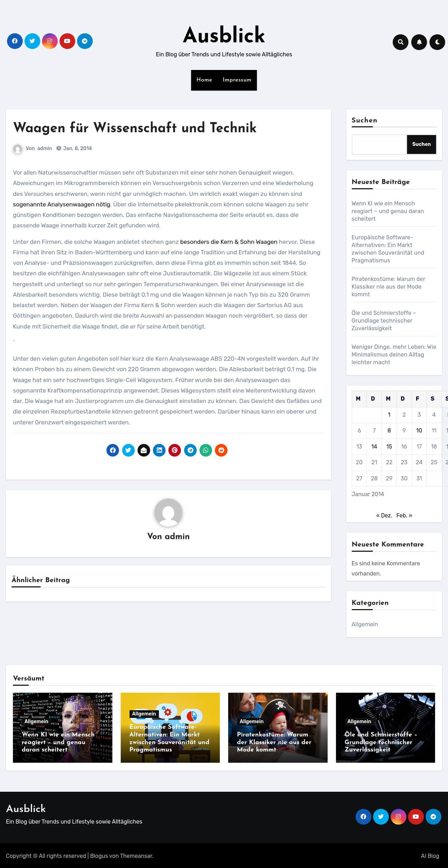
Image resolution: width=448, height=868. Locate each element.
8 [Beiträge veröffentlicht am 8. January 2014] (389, 431)
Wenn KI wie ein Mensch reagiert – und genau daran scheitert (388, 211)
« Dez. (384, 516)
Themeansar (136, 855)
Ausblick (224, 37)
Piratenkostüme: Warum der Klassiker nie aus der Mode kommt (388, 287)
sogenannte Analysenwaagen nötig (62, 204)
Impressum (237, 80)
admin (45, 149)
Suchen (365, 121)
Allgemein (365, 624)
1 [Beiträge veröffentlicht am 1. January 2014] (389, 415)
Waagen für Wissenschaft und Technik (135, 129)
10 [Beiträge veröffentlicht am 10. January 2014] (419, 431)
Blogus (99, 855)
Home (204, 80)
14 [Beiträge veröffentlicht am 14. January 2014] (374, 447)
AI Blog (430, 855)
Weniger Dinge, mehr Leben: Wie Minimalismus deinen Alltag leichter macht (394, 355)
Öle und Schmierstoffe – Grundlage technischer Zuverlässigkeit (384, 321)
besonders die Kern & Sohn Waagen (229, 242)
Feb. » (404, 516)
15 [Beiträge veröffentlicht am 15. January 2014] (389, 447)
